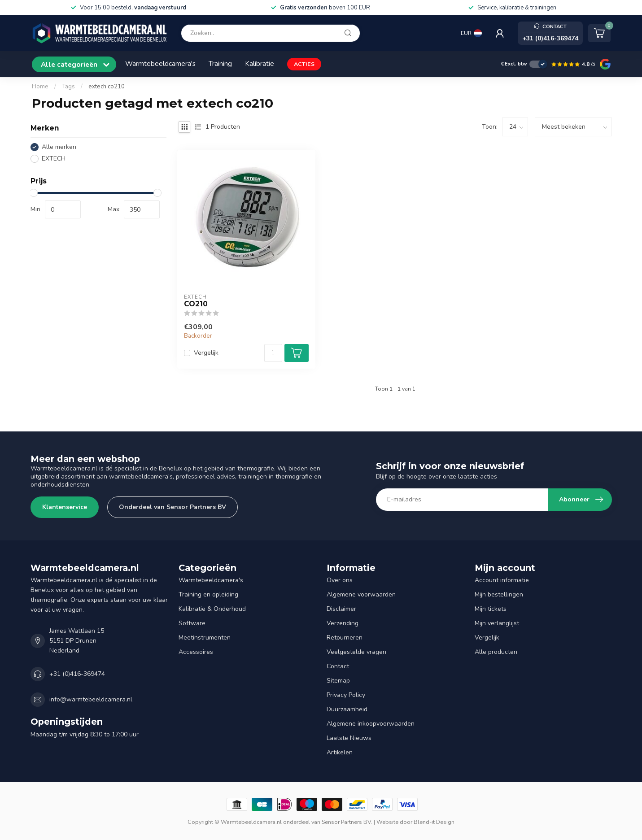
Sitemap (338, 681)
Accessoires (196, 652)
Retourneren (345, 638)
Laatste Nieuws (349, 738)
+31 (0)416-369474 (77, 674)
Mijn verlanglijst (497, 623)
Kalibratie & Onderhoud (212, 609)
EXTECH (54, 159)
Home (40, 87)
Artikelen (340, 752)
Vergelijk (206, 353)
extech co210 (107, 87)
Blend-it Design (434, 822)
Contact (338, 666)
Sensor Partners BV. (347, 822)
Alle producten (496, 652)
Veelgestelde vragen (356, 652)
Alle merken (59, 147)
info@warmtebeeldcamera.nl (91, 699)
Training (220, 63)
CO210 (196, 304)
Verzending (343, 623)
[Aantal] (273, 353)
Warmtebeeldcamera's (160, 63)
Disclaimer (341, 609)
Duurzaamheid (347, 709)
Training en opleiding (208, 594)
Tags (68, 87)
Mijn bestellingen (499, 594)
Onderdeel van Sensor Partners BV (173, 507)
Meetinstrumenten (205, 638)
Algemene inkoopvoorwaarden (371, 724)
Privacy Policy (346, 695)
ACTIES (304, 64)
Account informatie (502, 580)
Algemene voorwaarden (361, 594)
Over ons (340, 580)
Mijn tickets (491, 609)
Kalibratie (260, 63)
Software (192, 623)
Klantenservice (65, 507)
